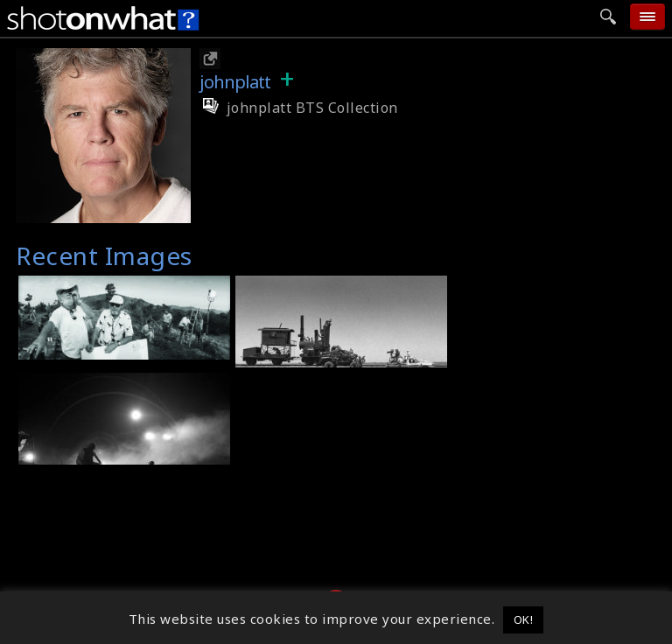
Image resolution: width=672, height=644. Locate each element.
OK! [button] (524, 619)
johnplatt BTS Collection (299, 108)
